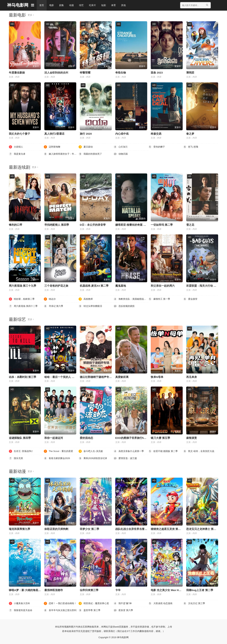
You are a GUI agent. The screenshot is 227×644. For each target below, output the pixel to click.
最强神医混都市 (54, 589)
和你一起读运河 (54, 437)
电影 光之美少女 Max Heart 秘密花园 (173, 589)
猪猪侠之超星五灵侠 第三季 (167, 528)
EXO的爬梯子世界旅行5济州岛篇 (135, 437)
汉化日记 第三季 (195, 603)
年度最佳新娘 (17, 73)
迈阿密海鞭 (52, 147)
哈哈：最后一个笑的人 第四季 (62, 376)
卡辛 (118, 589)
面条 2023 (157, 73)
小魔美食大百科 (20, 603)
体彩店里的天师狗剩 (56, 528)
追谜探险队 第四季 (20, 437)
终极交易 (156, 133)
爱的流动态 (86, 437)
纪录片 (95, 5)
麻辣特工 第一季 (160, 299)
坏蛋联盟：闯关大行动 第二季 (204, 286)
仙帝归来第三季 (89, 589)
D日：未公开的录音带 (93, 225)
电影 (52, 5)
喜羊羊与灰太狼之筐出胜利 (61, 610)
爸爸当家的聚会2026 (58, 458)
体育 (116, 5)
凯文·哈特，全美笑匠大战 (200, 451)
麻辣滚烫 (192, 437)
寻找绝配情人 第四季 (57, 225)
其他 (127, 5)
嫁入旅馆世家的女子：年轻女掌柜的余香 (61, 154)
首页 (42, 5)
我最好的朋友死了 (91, 154)
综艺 (83, 5)
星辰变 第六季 (124, 610)
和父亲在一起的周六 (163, 286)
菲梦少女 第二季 (89, 528)
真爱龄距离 (122, 376)
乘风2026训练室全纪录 (94, 458)
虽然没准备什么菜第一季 (130, 451)
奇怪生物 (121, 73)
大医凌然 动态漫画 (161, 603)
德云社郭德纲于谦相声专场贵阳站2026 (103, 376)
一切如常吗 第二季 (162, 225)
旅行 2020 (86, 133)
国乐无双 (16, 458)
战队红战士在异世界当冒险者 (133, 528)
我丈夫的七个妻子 (20, 133)
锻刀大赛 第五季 (160, 437)
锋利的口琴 (16, 225)
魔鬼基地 (121, 286)
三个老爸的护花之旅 (56, 286)
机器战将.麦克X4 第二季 (94, 286)
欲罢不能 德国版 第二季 (164, 451)
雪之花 (190, 225)
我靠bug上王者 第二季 (200, 589)
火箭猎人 (16, 147)
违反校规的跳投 (125, 306)
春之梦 (190, 133)
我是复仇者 (18, 154)
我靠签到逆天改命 (21, 610)
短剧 (106, 5)
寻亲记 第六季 (54, 306)
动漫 (73, 5)
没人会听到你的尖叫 (56, 73)
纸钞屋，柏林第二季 (23, 299)
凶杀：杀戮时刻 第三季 (23, 376)
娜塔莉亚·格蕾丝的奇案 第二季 (133, 225)
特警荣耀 (85, 73)
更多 (31, 15)
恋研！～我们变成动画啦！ (61, 603)
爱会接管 (191, 299)
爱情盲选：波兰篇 (126, 458)
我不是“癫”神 (123, 603)
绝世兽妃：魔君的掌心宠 (95, 603)
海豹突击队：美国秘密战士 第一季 (131, 299)
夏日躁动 (86, 147)
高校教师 (86, 299)
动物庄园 (121, 154)
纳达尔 (50, 299)
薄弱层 (190, 73)
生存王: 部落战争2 (21, 451)
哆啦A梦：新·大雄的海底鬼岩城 (27, 589)
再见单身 (192, 376)
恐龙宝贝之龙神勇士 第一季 (203, 528)
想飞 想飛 (191, 147)
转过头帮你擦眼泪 (91, 306)
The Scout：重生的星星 (59, 451)
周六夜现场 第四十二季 (24, 306)
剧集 (62, 5)
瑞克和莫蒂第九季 (20, 528)
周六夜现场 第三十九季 (23, 286)
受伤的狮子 (157, 147)
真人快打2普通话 (54, 133)
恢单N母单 (157, 376)
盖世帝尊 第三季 (90, 610)
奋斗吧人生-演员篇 (91, 451)
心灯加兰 (121, 147)
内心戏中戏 (122, 133)
